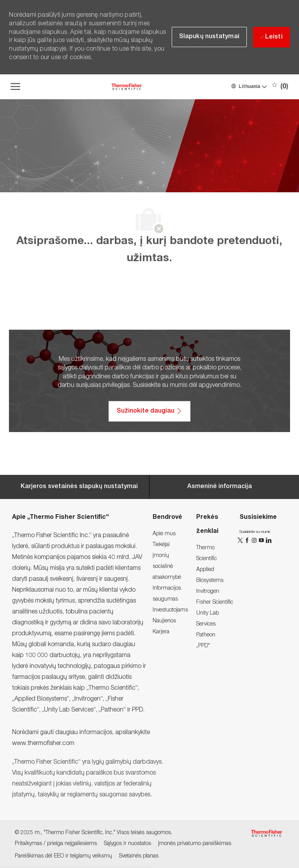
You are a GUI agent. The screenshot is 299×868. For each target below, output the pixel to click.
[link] (164, 534)
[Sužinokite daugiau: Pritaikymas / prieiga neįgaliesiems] (149, 411)
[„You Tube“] (262, 540)
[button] (249, 87)
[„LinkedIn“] (268, 540)
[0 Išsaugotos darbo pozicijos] (280, 87)
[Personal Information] (220, 487)
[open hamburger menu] (15, 87)
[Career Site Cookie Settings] (79, 487)
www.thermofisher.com (43, 744)
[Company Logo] (127, 87)
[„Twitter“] (241, 540)
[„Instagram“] (255, 540)
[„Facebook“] (248, 540)
